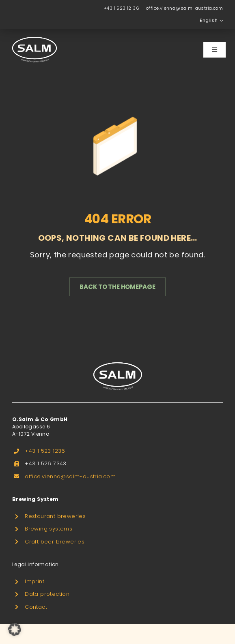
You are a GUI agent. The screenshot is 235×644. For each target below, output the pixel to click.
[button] (15, 629)
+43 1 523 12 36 (122, 8)
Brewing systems (49, 529)
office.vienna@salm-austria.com (184, 8)
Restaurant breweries (55, 516)
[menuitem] (211, 20)
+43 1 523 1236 (45, 451)
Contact (36, 607)
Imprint (34, 581)
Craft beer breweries (55, 542)
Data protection (47, 594)
